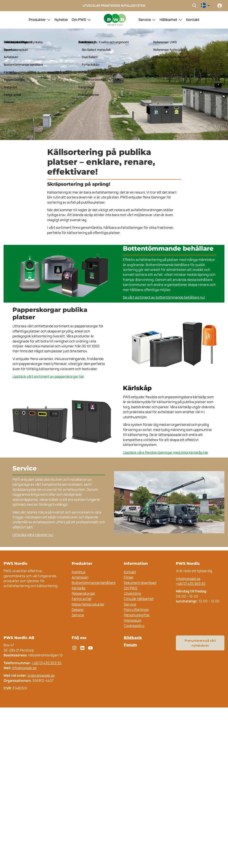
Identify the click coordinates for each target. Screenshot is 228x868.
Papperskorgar (83, 593)
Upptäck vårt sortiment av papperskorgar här (48, 376)
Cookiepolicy (134, 626)
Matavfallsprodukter (88, 604)
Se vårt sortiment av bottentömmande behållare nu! (164, 297)
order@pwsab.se (41, 675)
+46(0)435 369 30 (191, 583)
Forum (130, 645)
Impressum (133, 620)
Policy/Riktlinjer (136, 610)
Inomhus (78, 572)
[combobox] (205, 6)
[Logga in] (220, 6)
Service (145, 20)
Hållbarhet (168, 20)
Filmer (129, 577)
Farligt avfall (82, 599)
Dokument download (140, 583)
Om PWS (79, 20)
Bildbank (133, 638)
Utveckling (132, 593)
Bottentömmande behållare (94, 583)
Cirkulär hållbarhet (139, 599)
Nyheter (61, 20)
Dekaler (78, 610)
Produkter (37, 20)
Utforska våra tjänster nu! (33, 535)
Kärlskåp (79, 588)
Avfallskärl (80, 577)
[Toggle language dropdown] (205, 6)
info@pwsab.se (188, 579)
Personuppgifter (137, 615)
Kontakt (193, 20)
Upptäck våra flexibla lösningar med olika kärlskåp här (166, 452)
